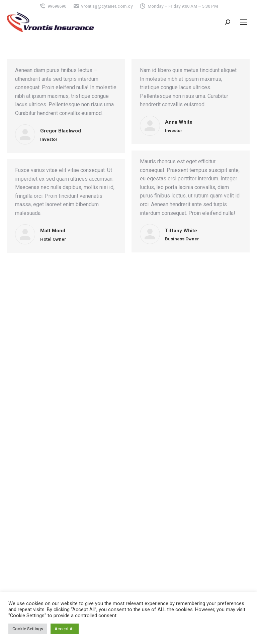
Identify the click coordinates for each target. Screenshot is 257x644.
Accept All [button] (65, 629)
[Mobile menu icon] (244, 22)
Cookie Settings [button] (28, 629)
